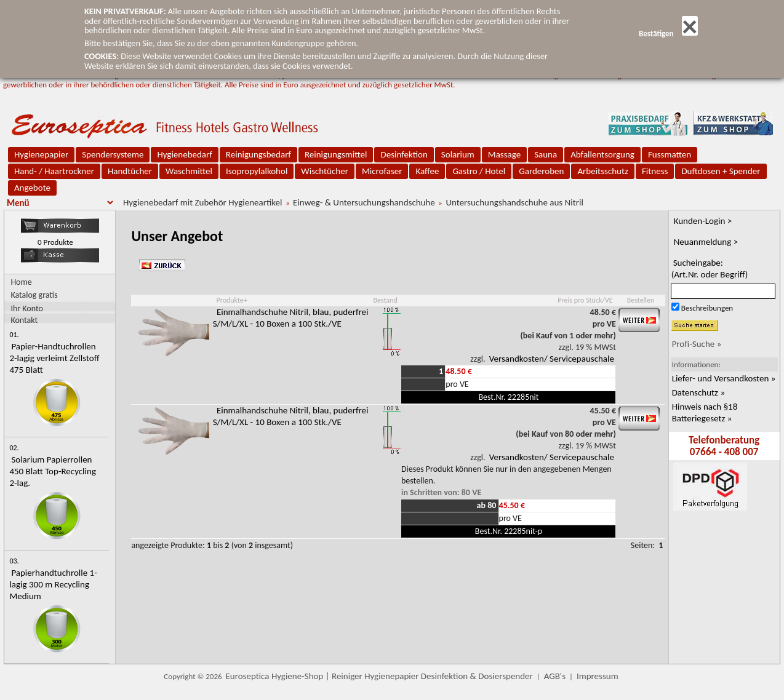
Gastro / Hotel (479, 171)
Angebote (32, 188)
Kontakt (24, 320)
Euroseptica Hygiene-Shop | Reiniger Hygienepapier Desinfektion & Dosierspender (379, 676)
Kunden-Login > (703, 221)
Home (21, 282)
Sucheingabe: (710, 268)
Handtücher (130, 171)
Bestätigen (668, 34)
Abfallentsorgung (602, 154)
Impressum (598, 676)
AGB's (555, 676)
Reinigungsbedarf (258, 154)
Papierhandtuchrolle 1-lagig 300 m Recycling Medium (53, 584)
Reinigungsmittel (336, 154)
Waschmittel (189, 171)
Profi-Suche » (697, 344)
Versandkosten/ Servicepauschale (552, 359)
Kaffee (427, 171)
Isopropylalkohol (257, 171)
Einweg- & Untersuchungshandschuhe (364, 202)
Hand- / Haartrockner (54, 171)
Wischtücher (325, 171)
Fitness (655, 171)
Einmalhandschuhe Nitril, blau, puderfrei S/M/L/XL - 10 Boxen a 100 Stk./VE (291, 318)
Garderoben (541, 171)
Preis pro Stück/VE (585, 300)
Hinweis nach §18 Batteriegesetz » (705, 412)
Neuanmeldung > (706, 242)
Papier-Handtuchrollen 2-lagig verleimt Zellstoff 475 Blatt (54, 358)
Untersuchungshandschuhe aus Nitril (514, 202)
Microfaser (382, 171)
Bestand (385, 300)
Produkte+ (231, 300)
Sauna (546, 154)
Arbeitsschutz (603, 171)
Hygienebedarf (184, 154)
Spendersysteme (113, 154)
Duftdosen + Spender (721, 171)
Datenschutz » (698, 392)
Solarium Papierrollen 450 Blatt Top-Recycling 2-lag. (53, 471)
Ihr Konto (27, 308)
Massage (504, 154)
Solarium (458, 154)
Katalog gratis (34, 295)
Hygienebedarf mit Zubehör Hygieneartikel (203, 202)
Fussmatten (670, 154)
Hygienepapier (41, 154)
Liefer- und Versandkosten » (724, 378)
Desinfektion (404, 154)
